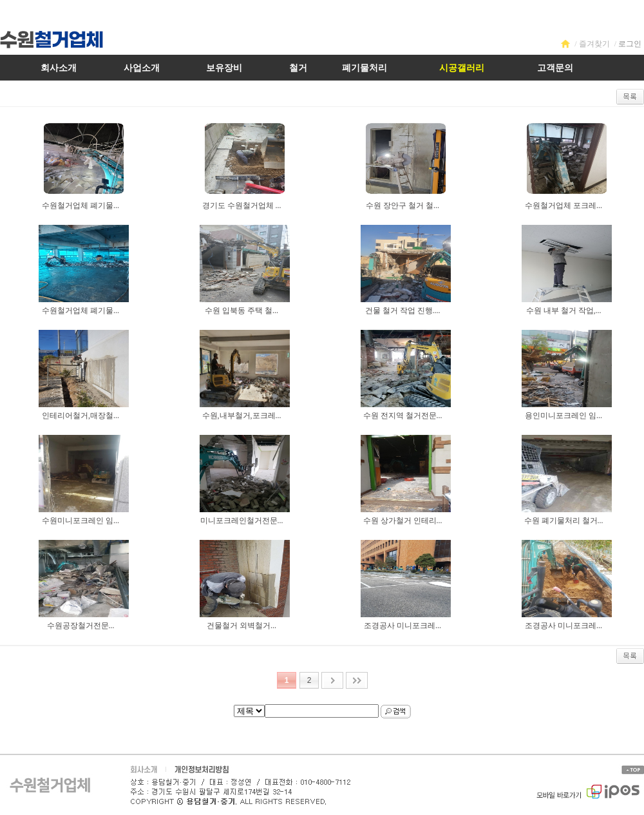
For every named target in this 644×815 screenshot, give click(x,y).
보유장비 (224, 68)
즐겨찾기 (594, 44)
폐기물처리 (365, 68)
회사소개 (59, 68)
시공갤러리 (462, 68)
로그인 (630, 44)
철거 (298, 68)
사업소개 (142, 68)
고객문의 (555, 68)
